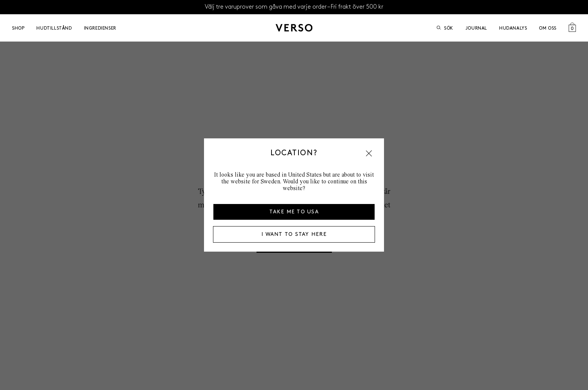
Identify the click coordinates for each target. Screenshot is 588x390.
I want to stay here (294, 234)
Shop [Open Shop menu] (18, 28)
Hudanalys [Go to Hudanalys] (513, 28)
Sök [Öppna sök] (445, 28)
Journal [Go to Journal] (476, 28)
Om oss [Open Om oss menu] (548, 28)
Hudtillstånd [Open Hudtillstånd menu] (54, 28)
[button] (369, 153)
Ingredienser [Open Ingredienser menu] (100, 28)
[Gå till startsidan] (294, 28)
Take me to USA (294, 212)
